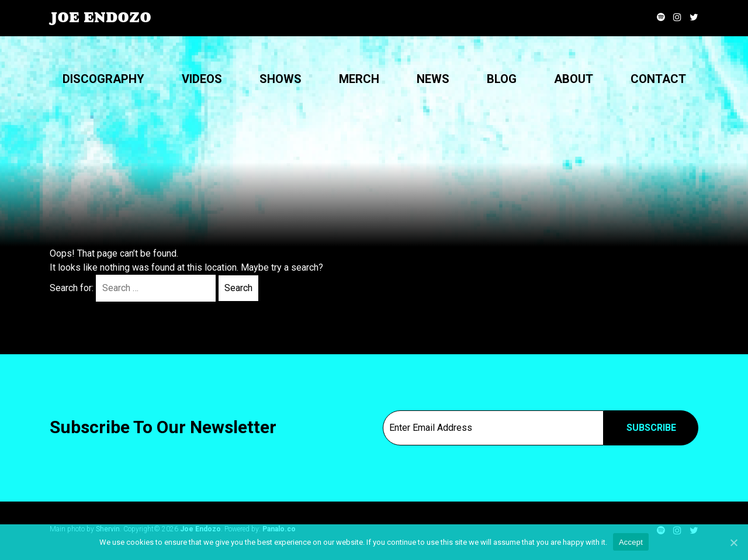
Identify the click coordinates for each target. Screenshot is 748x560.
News (433, 79)
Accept (631, 542)
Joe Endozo (101, 18)
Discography (103, 79)
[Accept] (733, 542)
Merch (359, 79)
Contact (658, 79)
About (574, 79)
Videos (202, 79)
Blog (502, 79)
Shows (280, 79)
